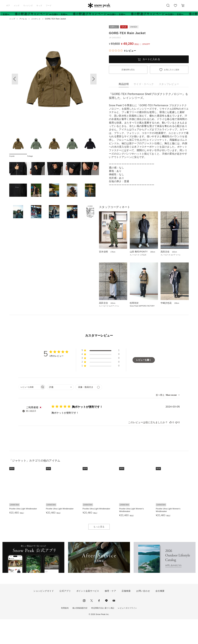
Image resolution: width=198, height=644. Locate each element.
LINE (106, 625)
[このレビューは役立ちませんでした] (176, 447)
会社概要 (160, 616)
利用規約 (65, 633)
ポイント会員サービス (88, 616)
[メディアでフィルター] (89, 412)
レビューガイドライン (127, 633)
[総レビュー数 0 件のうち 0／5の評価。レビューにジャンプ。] (122, 51)
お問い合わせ (143, 616)
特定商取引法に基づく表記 (103, 633)
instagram (84, 625)
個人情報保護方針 (80, 633)
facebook (99, 625)
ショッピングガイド (44, 616)
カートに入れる (151, 59)
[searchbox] (29, 412)
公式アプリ (65, 616)
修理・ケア (110, 616)
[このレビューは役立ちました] (171, 447)
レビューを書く (144, 385)
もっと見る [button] (99, 551)
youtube (114, 625)
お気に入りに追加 (172, 70)
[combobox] (60, 412)
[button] (93, 79)
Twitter (92, 625)
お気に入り (175, 7)
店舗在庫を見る (128, 70)
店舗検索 (126, 616)
